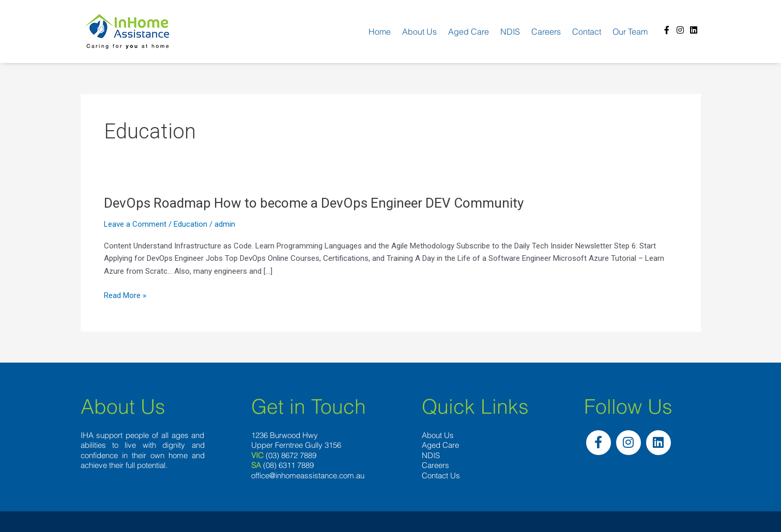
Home (380, 32)
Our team (630, 32)
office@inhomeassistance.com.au (308, 475)
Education (190, 224)
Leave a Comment (135, 224)
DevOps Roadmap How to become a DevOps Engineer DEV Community (314, 203)
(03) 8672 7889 (291, 455)
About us (419, 32)
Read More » (125, 296)
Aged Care (469, 32)
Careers (546, 32)
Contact (587, 32)
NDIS (510, 32)
